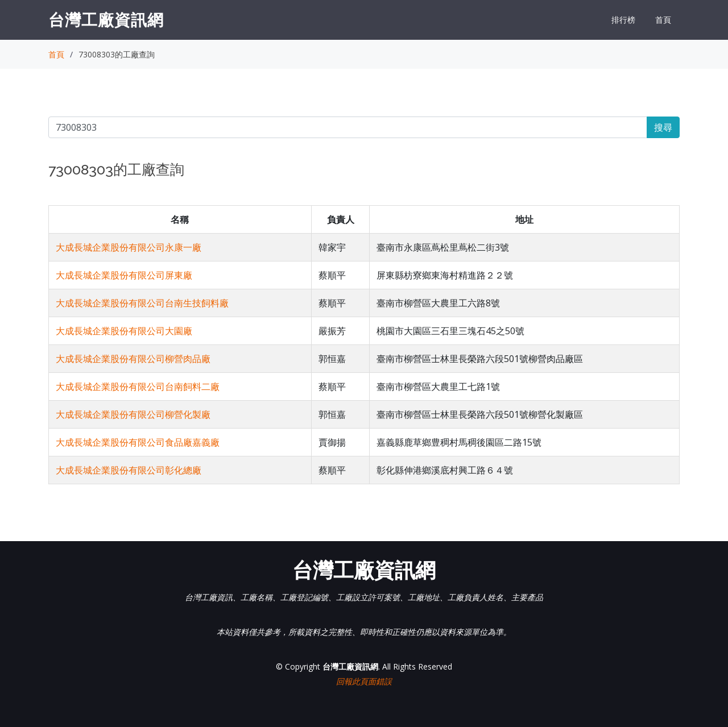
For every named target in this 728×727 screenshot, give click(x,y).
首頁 (663, 20)
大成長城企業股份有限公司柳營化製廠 (133, 414)
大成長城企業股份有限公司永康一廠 (129, 247)
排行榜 (623, 20)
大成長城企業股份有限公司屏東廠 (124, 275)
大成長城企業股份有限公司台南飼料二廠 (138, 387)
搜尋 (663, 127)
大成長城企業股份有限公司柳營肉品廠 (133, 359)
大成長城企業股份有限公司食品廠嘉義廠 (138, 442)
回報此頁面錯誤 (364, 681)
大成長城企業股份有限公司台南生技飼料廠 (142, 303)
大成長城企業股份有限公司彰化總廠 (129, 470)
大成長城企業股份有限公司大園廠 (124, 331)
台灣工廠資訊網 (106, 19)
